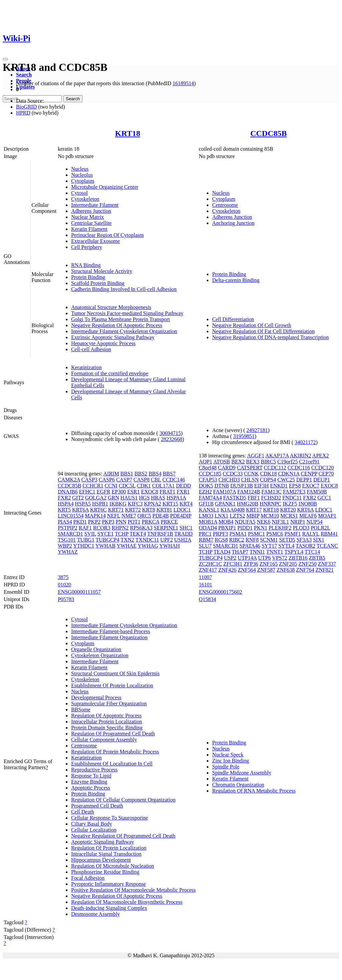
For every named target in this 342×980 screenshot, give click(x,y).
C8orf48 (208, 468)
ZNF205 (288, 564)
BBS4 (155, 474)
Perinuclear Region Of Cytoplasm (107, 235)
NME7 (129, 516)
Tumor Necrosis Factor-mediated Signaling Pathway (127, 313)
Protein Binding (88, 277)
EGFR (103, 492)
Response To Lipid (91, 776)
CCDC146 (174, 480)
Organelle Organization (96, 649)
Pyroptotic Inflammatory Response (109, 884)
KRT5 (64, 510)
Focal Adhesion (88, 878)
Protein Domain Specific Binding (107, 728)
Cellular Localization (94, 830)
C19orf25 (287, 462)
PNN (121, 522)
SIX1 (319, 540)
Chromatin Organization (238, 785)
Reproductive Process (94, 770)
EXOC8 (150, 492)
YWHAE (127, 546)
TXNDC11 (147, 540)
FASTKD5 (235, 498)
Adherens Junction (91, 211)
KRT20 (288, 510)
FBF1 (253, 498)
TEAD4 (222, 552)
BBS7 (169, 474)
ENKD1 (279, 486)
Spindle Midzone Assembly (242, 773)
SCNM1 (269, 540)
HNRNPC (270, 504)
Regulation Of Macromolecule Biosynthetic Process (127, 902)
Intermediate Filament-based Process (111, 631)
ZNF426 (227, 570)
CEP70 (326, 474)
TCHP (122, 534)
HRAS (158, 498)
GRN (114, 498)
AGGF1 (256, 456)
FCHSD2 (271, 498)
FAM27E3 (294, 492)
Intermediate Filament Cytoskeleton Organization (124, 331)
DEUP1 (322, 480)
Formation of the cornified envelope (110, 373)
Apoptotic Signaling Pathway (103, 842)
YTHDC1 (84, 546)
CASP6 (107, 480)
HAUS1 (129, 498)
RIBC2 (237, 540)
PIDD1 (245, 528)
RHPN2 (120, 528)
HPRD (23, 113)
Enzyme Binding (89, 782)
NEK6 (264, 522)
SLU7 (205, 546)
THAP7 (240, 552)
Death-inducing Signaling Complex (109, 908)
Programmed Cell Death (97, 806)
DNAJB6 (68, 492)
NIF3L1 (281, 522)
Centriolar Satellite (91, 223)
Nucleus (80, 169)
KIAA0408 (233, 510)
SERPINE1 (166, 528)
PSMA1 (238, 534)
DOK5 (206, 486)
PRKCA (151, 522)
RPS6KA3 (141, 528)
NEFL (113, 516)
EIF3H (262, 486)
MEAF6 (308, 516)
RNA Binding (86, 265)
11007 (205, 577)
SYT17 (269, 546)
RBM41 (329, 534)
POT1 (134, 522)
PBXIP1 (227, 528)
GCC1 (324, 498)
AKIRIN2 (301, 456)
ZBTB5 (317, 558)
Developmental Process (96, 697)
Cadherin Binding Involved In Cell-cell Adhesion (124, 289)
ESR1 (133, 492)
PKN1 (261, 528)
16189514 (183, 83)
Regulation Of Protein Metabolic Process (115, 752)
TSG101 (67, 540)
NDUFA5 (245, 522)
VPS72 (280, 558)
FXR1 (183, 492)
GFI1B (206, 504)
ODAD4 (208, 528)
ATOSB (221, 462)
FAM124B (249, 492)
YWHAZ (68, 552)
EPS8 (295, 486)
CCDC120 (323, 468)
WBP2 (65, 546)
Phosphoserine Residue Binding (105, 872)
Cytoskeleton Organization (100, 655)
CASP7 (124, 480)
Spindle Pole (226, 767)
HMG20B (247, 504)
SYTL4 (286, 546)
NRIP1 (298, 522)
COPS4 (268, 480)
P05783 (66, 599)
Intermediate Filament (95, 205)
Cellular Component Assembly (104, 740)
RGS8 (221, 540)
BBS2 (141, 474)
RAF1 (85, 528)
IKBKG (118, 504)
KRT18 (127, 133)
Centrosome (225, 205)
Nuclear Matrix (88, 217)
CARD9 (227, 468)
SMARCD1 (70, 534)
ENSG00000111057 (79, 592)
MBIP (253, 516)
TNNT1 (275, 552)
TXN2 (127, 540)
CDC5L (127, 486)
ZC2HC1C (210, 564)
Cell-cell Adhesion (91, 349)
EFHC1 (87, 492)
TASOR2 (305, 546)
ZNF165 (269, 564)
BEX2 (238, 462)
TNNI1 (257, 552)
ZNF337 (327, 564)
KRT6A (80, 510)
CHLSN (250, 480)
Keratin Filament (89, 229)
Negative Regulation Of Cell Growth (251, 325)
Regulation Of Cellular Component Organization (123, 800)
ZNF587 (266, 570)
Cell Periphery (87, 247)
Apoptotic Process (91, 788)
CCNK (251, 474)
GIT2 (78, 498)
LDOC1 (182, 510)
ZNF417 (208, 570)
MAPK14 (95, 516)
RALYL (311, 534)
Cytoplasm (83, 181)
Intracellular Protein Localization (107, 722)
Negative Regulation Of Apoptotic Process (117, 325)
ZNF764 (305, 570)
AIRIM (111, 474)
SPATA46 (250, 546)
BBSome (81, 710)
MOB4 (226, 522)
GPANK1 (225, 504)
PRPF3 (221, 534)
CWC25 (286, 480)
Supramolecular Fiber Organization (109, 704)
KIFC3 (135, 504)
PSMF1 (293, 534)
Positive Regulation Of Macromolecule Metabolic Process (133, 890)
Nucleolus (82, 175)
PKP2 (94, 522)
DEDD (183, 486)
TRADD (184, 534)
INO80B (308, 504)
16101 (205, 585)
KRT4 (186, 504)
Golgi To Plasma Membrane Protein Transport (121, 319)
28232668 (172, 439)
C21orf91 (309, 462)
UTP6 (265, 558)
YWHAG (148, 546)
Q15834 (207, 599)
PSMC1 (256, 534)
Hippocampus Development (101, 860)
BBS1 (127, 474)
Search (24, 75)
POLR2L (320, 528)
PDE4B (160, 516)
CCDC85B (268, 133)
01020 (64, 585)
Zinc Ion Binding (230, 761)
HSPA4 (66, 504)
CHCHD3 (229, 480)
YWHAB (105, 546)
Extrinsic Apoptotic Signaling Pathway (113, 337)
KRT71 (116, 510)
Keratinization (87, 367)
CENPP (309, 474)
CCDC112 (275, 468)
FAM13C (272, 492)
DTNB (222, 486)
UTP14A (247, 558)
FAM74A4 (210, 498)
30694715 (170, 433)
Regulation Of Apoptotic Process (106, 716)
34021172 (305, 442)
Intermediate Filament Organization (109, 637)
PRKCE (169, 522)
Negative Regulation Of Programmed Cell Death (123, 836)
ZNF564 (247, 570)
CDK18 (269, 474)
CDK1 (144, 486)
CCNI (111, 486)
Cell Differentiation (233, 319)
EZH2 (205, 492)
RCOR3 (102, 528)
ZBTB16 (298, 558)
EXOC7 (311, 486)
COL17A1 (163, 486)
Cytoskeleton (85, 199)
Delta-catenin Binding (236, 280)
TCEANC (327, 546)
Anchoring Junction (233, 223)
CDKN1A (289, 474)
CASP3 (90, 480)
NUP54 (315, 522)
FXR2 (64, 498)
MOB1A (208, 522)
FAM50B (317, 492)
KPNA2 (153, 504)
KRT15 (170, 504)
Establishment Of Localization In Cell (112, 764)
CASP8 (142, 480)
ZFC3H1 (233, 564)
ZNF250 (308, 564)
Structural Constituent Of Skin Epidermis (115, 673)
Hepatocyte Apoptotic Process (103, 343)
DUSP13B (241, 486)
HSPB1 (100, 504)
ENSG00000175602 (220, 592)
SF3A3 (304, 540)
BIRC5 (268, 462)
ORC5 (144, 516)
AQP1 (205, 462)
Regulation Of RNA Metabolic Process (254, 791)
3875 (63, 577)
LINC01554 (71, 516)
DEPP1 (304, 480)
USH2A (183, 540)
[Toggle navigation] (5, 59)
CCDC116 (299, 468)
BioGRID (26, 107)
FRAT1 (167, 492)
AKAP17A (277, 456)
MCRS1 (289, 516)
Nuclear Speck (228, 755)
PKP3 (108, 522)
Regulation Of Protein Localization (109, 848)
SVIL (90, 534)
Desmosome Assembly (96, 914)
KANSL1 (209, 510)
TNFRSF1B (160, 534)
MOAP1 (327, 516)
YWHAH (169, 546)
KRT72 (133, 510)
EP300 (119, 492)
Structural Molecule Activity (102, 271)
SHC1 (186, 528)
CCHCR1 (93, 486)
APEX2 (321, 456)
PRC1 (205, 534)
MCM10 (270, 516)
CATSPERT (250, 468)
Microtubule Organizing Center (105, 187)
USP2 (230, 558)
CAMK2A (69, 480)
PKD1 (80, 522)
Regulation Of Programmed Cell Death (113, 734)
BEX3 (253, 462)
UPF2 (166, 540)
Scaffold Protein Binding (98, 283)
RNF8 (252, 540)
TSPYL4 (294, 552)
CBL (156, 480)
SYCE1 (105, 534)
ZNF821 (325, 570)
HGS (144, 498)
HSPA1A (176, 498)
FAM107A (224, 492)
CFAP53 (208, 480)
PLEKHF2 (280, 528)
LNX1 (222, 516)
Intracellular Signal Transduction (106, 854)
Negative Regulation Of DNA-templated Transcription (270, 337)
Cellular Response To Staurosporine (110, 818)
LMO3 (206, 516)
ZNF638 (286, 570)
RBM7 (206, 540)
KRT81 (164, 510)
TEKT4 (138, 534)
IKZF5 (290, 504)
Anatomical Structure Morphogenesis (111, 307)
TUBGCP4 (107, 540)
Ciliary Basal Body (92, 824)
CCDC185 (210, 474)
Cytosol (79, 193)
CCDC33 (233, 474)
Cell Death (83, 812)
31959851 (244, 436)
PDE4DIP (181, 516)
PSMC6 (275, 534)
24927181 (257, 430)
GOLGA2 (96, 498)
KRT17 (254, 510)
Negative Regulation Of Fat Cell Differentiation (263, 331)
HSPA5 (83, 504)
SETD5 (287, 540)
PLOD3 (301, 528)
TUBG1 (86, 540)
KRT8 (148, 510)
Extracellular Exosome (96, 241)
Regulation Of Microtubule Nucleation (113, 866)
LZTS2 (237, 516)
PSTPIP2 (68, 528)
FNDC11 (292, 498)
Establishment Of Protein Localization (112, 685)
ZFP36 (251, 564)
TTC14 (312, 552)
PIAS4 (65, 522)
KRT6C (99, 510)
